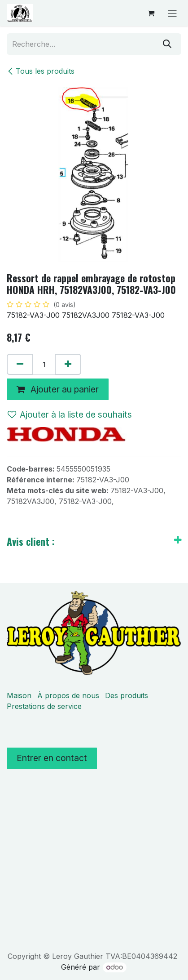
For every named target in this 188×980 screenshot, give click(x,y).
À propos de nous (68, 695)
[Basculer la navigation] (172, 13)
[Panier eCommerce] (151, 13)
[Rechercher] (167, 44)
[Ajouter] (68, 365)
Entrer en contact (52, 758)
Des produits (127, 695)
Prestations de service (44, 706)
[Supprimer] (20, 365)
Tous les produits (41, 71)
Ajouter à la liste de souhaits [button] (70, 414)
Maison (19, 695)
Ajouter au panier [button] (58, 389)
